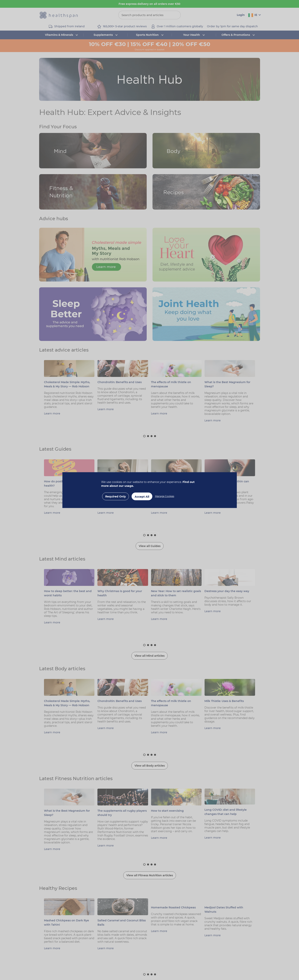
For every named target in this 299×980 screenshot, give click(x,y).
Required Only (115, 496)
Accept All (142, 496)
